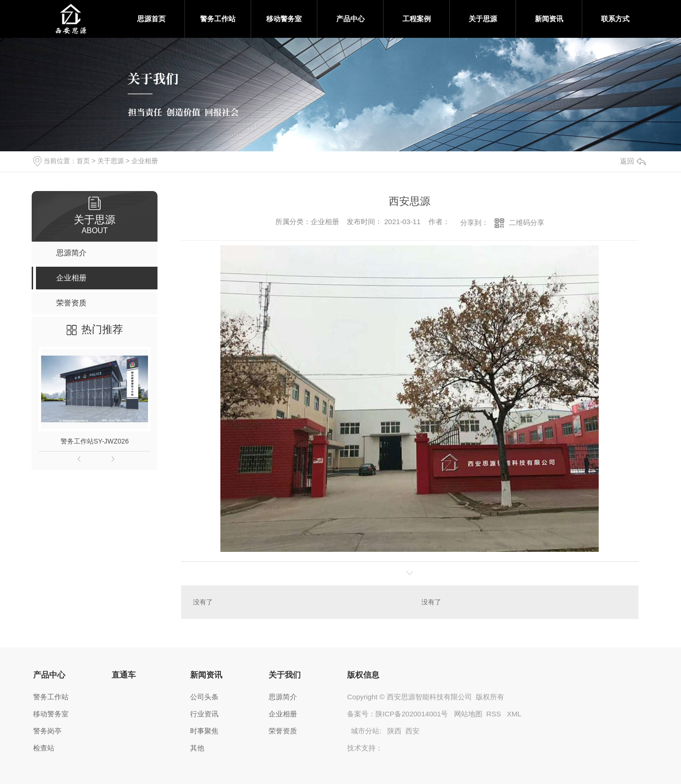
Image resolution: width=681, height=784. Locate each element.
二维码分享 (527, 222)
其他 (197, 748)
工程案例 (417, 19)
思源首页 (151, 19)
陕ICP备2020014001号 (412, 714)
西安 (412, 731)
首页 (83, 161)
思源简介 (283, 697)
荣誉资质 (283, 731)
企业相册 (145, 161)
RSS (494, 714)
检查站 (44, 748)
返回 (633, 161)
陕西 (394, 731)
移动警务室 (284, 19)
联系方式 (615, 19)
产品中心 (350, 19)
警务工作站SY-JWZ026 (95, 441)
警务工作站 (218, 19)
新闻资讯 (549, 19)
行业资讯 (204, 714)
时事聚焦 (204, 731)
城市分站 (365, 731)
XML (514, 714)
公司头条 (204, 697)
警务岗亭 (47, 731)
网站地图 (468, 714)
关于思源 (483, 19)
